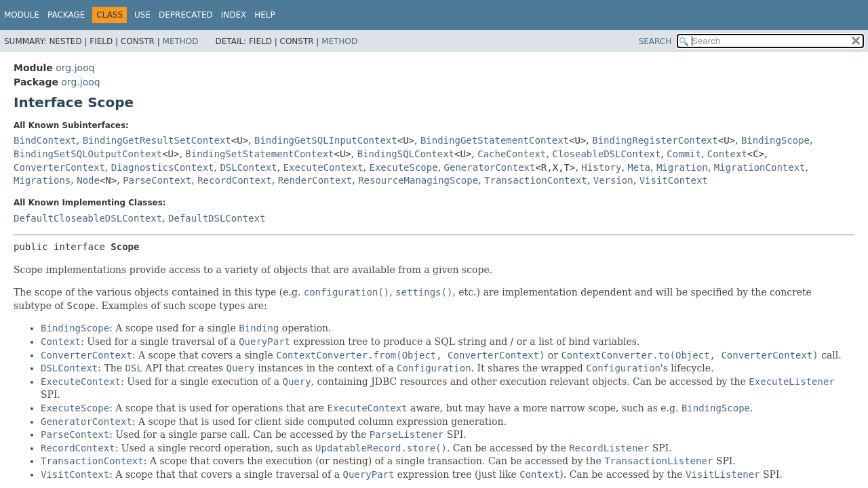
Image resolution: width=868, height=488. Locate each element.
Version (613, 180)
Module (22, 15)
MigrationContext (760, 167)
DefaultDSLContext (217, 218)
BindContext (45, 140)
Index (234, 15)
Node (88, 180)
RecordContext (235, 180)
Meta (639, 167)
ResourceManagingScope (418, 180)
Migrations (42, 180)
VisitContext (674, 180)
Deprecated (186, 15)
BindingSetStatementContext (259, 154)
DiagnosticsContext (163, 167)
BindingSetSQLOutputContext (88, 154)
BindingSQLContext (406, 154)
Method (181, 41)
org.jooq (75, 68)
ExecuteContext (323, 167)
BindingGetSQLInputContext (326, 140)
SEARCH (655, 41)
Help (265, 15)
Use (142, 15)
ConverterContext (59, 167)
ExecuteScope (404, 167)
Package (66, 15)
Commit (684, 154)
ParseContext (157, 180)
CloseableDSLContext (606, 154)
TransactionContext (536, 180)
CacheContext (512, 154)
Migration (682, 167)
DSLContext (248, 167)
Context (727, 154)
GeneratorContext (490, 167)
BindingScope (775, 140)
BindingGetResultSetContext (157, 140)
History (601, 167)
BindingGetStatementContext (495, 140)
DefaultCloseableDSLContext (88, 218)
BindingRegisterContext (655, 140)
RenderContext (315, 180)
